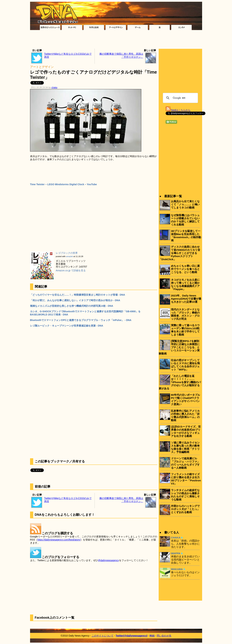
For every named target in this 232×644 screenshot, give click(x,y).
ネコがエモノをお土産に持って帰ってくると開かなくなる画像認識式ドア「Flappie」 (185, 284)
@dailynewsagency (109, 560)
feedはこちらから (181, 110)
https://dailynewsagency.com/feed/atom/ (59, 540)
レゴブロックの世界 (67, 253)
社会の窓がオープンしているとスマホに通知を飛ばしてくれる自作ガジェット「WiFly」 (185, 365)
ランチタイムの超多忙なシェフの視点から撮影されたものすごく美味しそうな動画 (185, 495)
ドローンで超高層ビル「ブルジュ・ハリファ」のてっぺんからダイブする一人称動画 (185, 463)
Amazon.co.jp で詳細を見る (71, 270)
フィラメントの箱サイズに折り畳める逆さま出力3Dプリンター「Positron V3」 (186, 479)
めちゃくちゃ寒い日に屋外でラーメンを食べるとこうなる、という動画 (185, 269)
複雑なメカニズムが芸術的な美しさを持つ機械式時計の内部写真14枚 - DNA (72, 306)
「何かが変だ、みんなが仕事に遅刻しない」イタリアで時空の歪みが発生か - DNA (75, 300)
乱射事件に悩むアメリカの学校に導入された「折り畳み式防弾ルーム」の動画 (185, 415)
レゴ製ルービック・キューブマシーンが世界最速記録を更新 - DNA (67, 326)
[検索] (180, 98)
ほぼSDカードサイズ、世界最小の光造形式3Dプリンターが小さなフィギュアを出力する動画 (186, 431)
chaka (54, 87)
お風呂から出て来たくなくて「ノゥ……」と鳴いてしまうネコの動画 (185, 204)
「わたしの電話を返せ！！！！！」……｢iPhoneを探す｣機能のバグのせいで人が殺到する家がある (180, 382)
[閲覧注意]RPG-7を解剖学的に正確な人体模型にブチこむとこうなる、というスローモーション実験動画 (179, 347)
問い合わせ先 (164, 636)
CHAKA (176, 538)
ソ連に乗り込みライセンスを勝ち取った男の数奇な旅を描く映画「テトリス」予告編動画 (185, 447)
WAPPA (176, 553)
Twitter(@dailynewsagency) (131, 636)
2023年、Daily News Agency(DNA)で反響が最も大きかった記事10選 (186, 299)
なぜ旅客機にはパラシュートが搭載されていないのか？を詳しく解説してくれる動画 (185, 220)
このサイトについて (103, 636)
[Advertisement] (116, 40)
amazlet (69, 256)
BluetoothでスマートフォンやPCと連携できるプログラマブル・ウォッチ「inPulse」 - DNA (81, 320)
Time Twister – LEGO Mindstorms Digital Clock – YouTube (64, 184)
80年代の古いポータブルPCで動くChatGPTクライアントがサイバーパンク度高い (186, 400)
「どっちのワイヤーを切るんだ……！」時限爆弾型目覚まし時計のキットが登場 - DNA (78, 295)
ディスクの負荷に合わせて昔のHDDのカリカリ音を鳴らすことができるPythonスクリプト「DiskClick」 (180, 253)
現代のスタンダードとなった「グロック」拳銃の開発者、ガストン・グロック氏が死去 (185, 314)
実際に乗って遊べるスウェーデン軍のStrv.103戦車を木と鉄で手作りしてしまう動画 (185, 330)
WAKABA (177, 569)
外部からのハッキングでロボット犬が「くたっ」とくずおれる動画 (185, 509)
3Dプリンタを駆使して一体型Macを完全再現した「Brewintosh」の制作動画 (186, 236)
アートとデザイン (42, 67)
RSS (152, 636)
